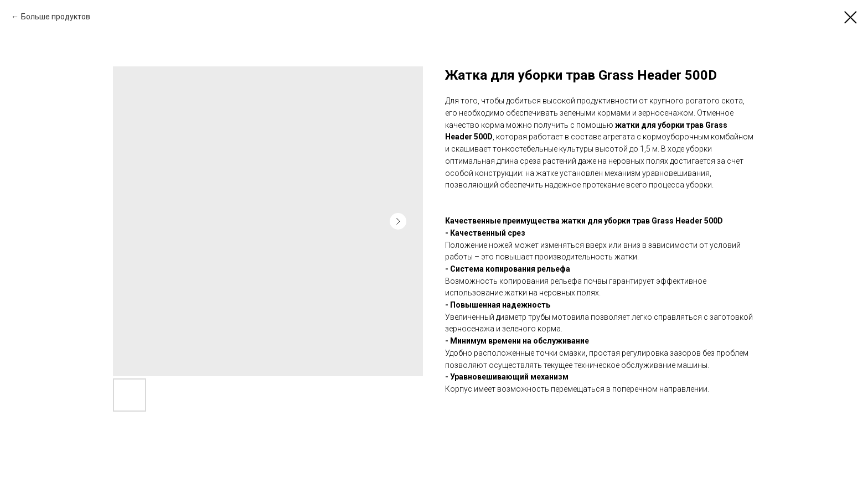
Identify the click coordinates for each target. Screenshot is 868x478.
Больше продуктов (56, 17)
